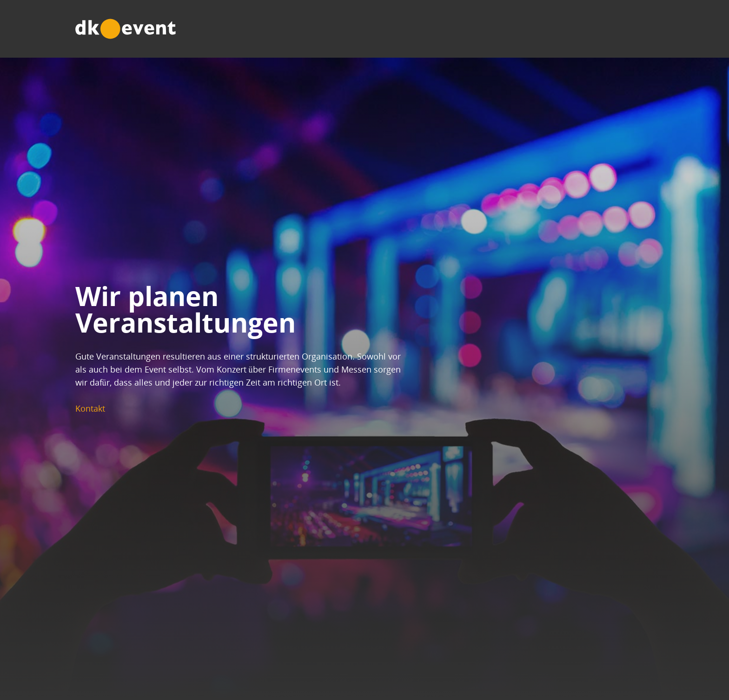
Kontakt (98, 408)
